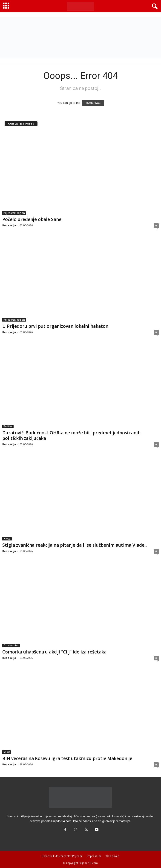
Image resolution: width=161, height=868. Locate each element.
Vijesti (7, 539)
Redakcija (9, 225)
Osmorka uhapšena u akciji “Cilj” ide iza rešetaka (54, 652)
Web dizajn (112, 856)
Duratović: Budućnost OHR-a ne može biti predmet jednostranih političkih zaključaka (71, 435)
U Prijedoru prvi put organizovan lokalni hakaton (55, 326)
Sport (7, 752)
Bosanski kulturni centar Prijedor (62, 856)
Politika (8, 426)
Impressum (94, 856)
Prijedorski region (14, 213)
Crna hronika (11, 645)
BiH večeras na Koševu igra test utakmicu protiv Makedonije (67, 758)
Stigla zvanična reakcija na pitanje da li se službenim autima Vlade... (75, 545)
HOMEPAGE (93, 103)
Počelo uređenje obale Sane (32, 219)
